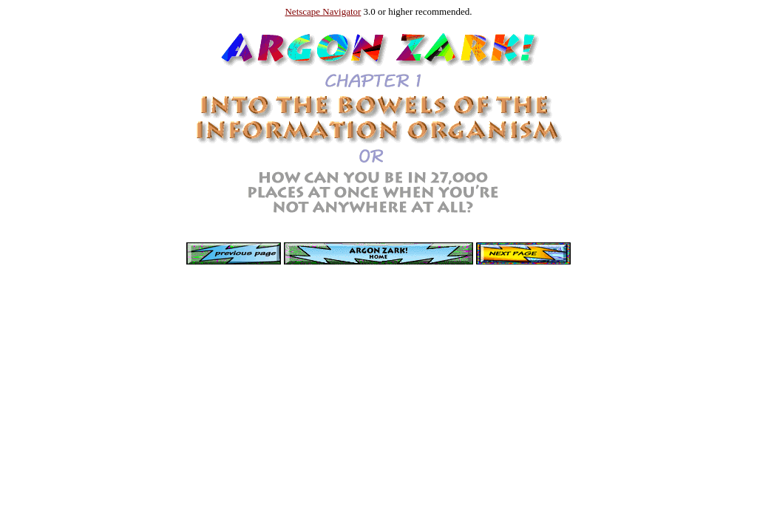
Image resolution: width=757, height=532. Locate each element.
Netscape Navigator (323, 11)
